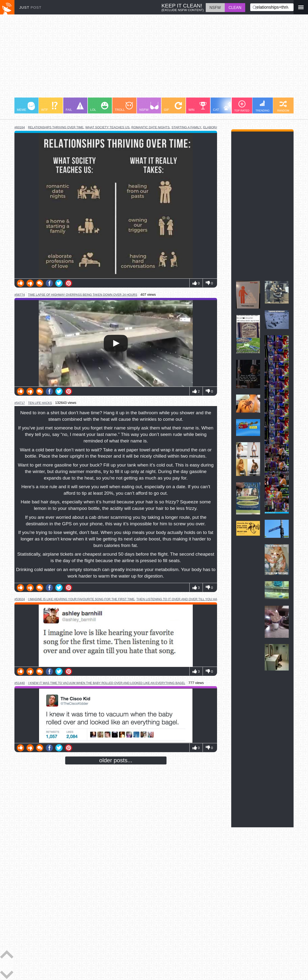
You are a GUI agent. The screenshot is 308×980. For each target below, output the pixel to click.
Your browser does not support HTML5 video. (116, 343)
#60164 (20, 127)
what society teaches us (107, 127)
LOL (99, 107)
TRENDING (263, 106)
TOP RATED (242, 106)
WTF (49, 107)
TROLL (124, 107)
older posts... (116, 760)
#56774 (20, 295)
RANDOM (283, 106)
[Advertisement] (154, 58)
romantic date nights (151, 127)
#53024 (20, 599)
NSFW (149, 107)
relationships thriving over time (56, 127)
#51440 (20, 683)
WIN (198, 107)
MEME (26, 107)
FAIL (75, 107)
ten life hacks (40, 403)
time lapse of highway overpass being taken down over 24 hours (83, 295)
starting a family (186, 127)
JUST (30, 7)
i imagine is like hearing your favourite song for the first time (81, 599)
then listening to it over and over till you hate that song (188, 599)
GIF (173, 107)
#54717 (20, 403)
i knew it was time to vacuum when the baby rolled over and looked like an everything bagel (107, 683)
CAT (223, 107)
